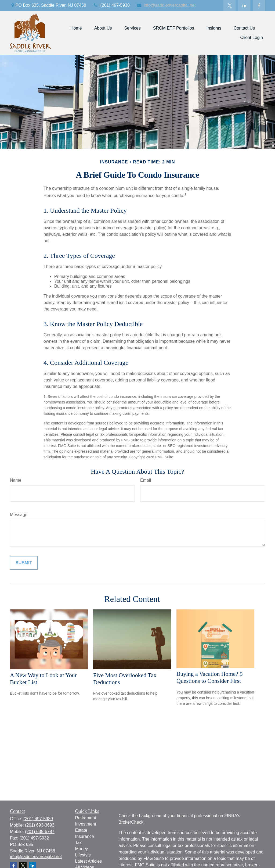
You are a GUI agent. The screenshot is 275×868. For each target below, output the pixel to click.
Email (146, 480)
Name (16, 480)
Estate (81, 830)
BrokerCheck (131, 822)
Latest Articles (89, 861)
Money (82, 849)
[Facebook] (259, 5)
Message (19, 515)
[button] (76, 28)
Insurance (85, 836)
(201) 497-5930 (111, 5)
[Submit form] (24, 563)
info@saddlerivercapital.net (166, 5)
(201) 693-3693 (40, 825)
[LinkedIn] (244, 5)
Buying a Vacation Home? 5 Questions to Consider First (209, 677)
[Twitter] (229, 5)
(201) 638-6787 (40, 832)
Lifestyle (83, 855)
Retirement (86, 818)
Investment (86, 824)
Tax (79, 843)
